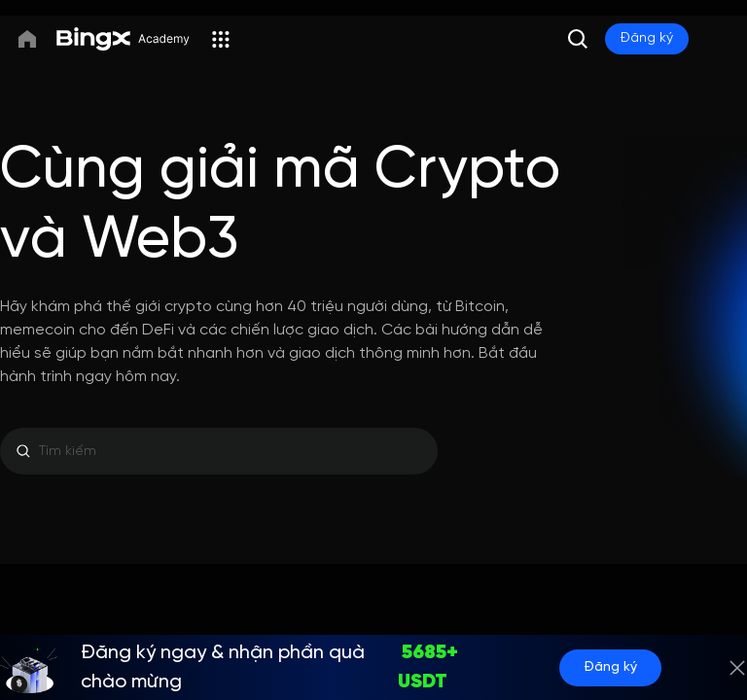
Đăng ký (610, 667)
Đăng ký (647, 38)
